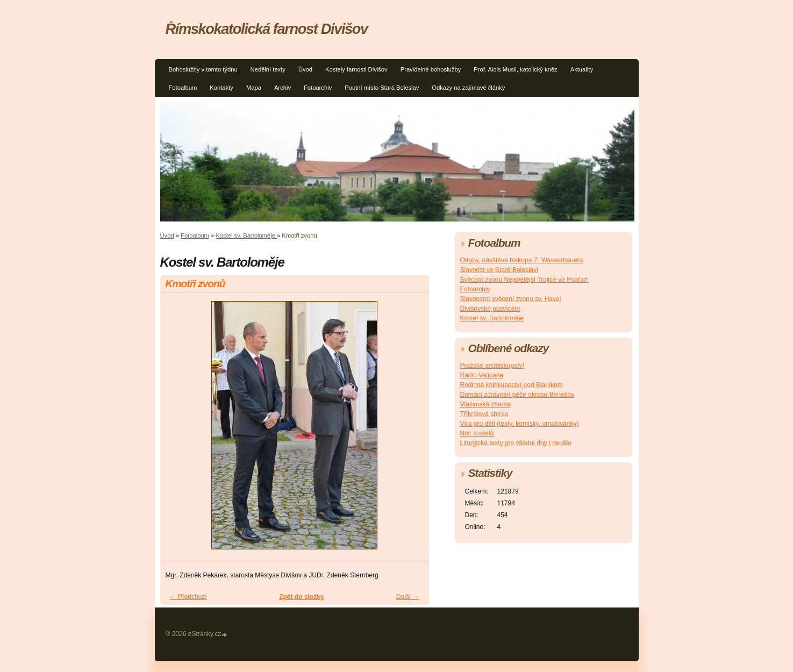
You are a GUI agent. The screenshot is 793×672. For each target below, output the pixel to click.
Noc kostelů (477, 433)
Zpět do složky (301, 597)
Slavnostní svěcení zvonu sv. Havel (511, 299)
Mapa (254, 88)
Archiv (283, 88)
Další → (408, 597)
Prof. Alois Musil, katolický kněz (515, 69)
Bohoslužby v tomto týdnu (203, 69)
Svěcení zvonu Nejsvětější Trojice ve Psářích (524, 280)
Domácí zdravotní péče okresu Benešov (517, 395)
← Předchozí (188, 597)
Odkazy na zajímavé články (468, 88)
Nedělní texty (268, 69)
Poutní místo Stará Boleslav (382, 88)
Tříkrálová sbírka (484, 414)
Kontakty (222, 88)
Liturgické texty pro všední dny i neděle (516, 443)
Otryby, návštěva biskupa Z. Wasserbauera (522, 260)
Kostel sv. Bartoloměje (246, 235)
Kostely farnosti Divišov (356, 69)
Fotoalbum (183, 88)
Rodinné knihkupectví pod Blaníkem (512, 385)
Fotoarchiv (318, 88)
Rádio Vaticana (482, 375)
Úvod (305, 69)
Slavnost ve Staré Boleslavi (499, 270)
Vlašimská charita (485, 404)
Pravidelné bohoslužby (431, 69)
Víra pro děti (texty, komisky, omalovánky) (520, 424)
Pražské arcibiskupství (492, 366)
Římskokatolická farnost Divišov (267, 29)
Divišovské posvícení (490, 309)
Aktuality (582, 69)
